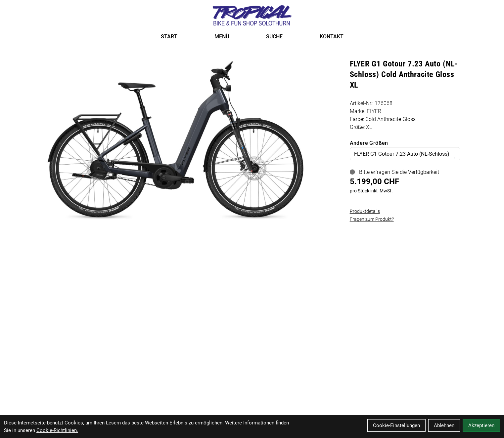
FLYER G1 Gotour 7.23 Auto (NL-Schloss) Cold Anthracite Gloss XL (405, 158)
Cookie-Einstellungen (396, 425)
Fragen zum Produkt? (372, 219)
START (169, 37)
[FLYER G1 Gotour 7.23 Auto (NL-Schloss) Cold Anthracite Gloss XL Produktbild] (175, 140)
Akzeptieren (481, 425)
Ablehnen (444, 425)
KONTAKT (332, 37)
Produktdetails (365, 211)
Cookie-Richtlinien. (57, 430)
